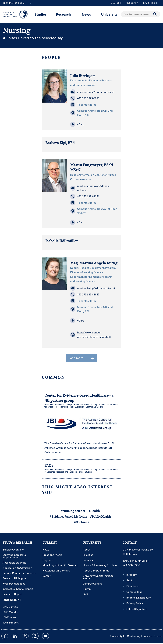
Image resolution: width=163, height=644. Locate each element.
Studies (41, 14)
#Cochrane (82, 522)
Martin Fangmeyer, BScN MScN (92, 167)
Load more (81, 358)
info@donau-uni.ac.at (135, 561)
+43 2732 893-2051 (85, 196)
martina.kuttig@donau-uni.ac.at (93, 288)
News (86, 14)
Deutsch (116, 3)
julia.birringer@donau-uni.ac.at (92, 92)
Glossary (131, 3)
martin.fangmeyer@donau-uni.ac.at (90, 188)
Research (63, 14)
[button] (94, 124)
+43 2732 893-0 (131, 565)
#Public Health (100, 517)
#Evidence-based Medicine (68, 517)
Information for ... (18, 3)
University (109, 14)
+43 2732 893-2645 (85, 294)
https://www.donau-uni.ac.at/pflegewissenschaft (90, 335)
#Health (94, 511)
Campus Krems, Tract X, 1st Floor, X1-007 (94, 211)
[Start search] (155, 14)
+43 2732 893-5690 (85, 98)
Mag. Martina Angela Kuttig (94, 263)
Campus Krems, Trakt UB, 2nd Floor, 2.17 (91, 113)
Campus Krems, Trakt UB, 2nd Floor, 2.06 (91, 309)
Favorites (150, 3)
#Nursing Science (73, 511)
